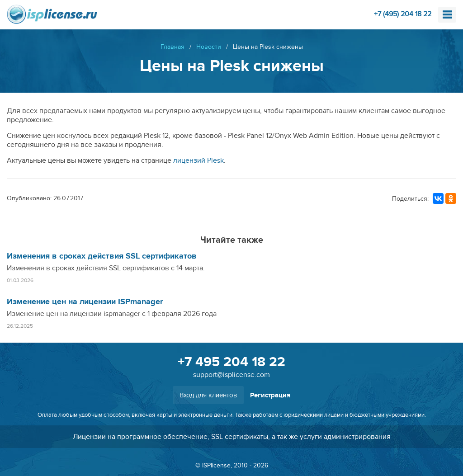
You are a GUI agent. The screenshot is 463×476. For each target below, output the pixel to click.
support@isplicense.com (231, 375)
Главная (172, 47)
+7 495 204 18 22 (231, 362)
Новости (209, 47)
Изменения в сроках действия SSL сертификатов (102, 256)
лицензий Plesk (198, 160)
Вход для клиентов (208, 395)
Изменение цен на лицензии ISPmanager (85, 302)
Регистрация (270, 395)
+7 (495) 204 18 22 (403, 14)
